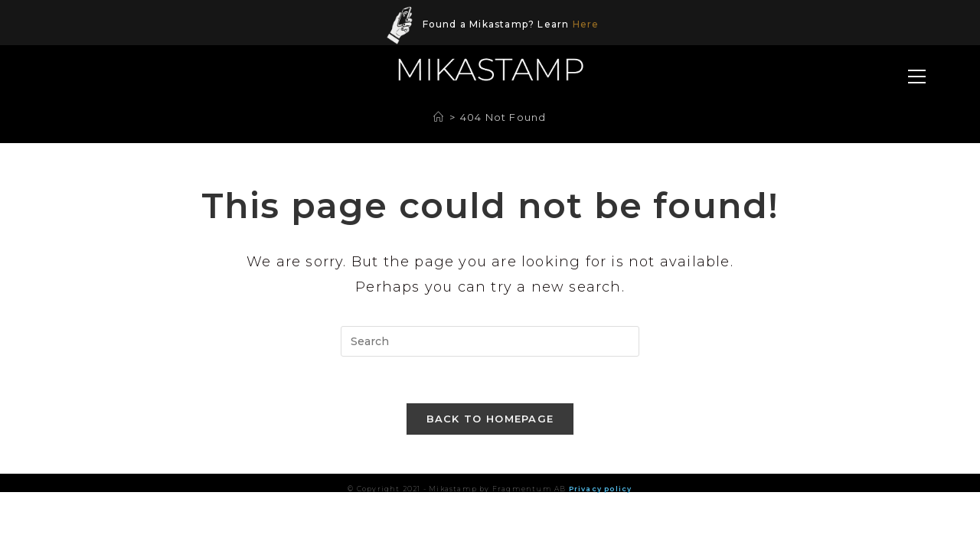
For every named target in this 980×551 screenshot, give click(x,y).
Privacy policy (601, 489)
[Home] (439, 117)
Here (586, 24)
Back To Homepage (490, 419)
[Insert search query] (490, 341)
